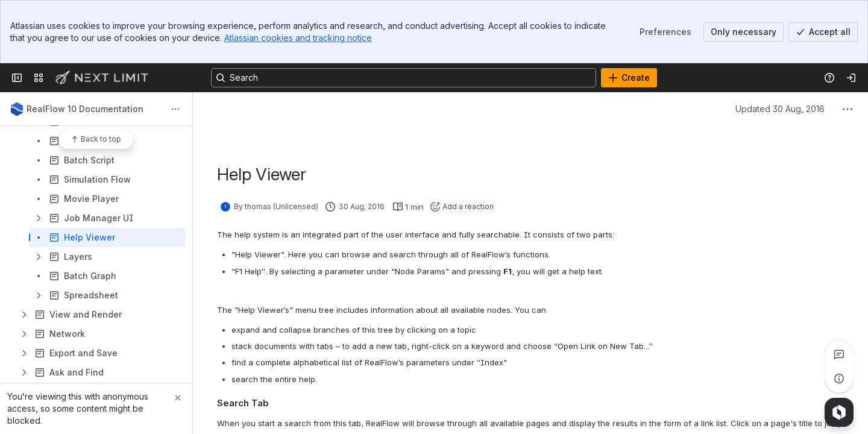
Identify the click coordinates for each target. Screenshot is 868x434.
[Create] (629, 78)
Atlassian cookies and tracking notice (298, 38)
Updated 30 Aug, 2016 (780, 109)
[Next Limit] (102, 78)
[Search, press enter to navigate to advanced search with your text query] (404, 78)
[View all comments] (839, 354)
